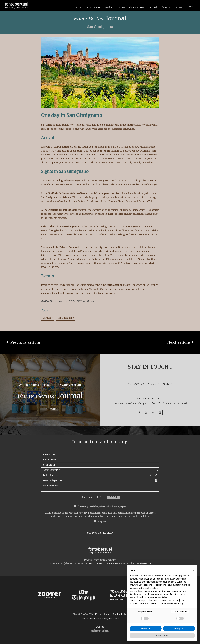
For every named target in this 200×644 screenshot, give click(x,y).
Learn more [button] (162, 635)
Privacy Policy (103, 614)
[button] (193, 570)
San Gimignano (66, 318)
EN (192, 7)
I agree (102, 521)
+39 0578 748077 (97, 563)
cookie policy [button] (151, 588)
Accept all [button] (179, 629)
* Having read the (102, 506)
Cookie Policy (120, 614)
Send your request (100, 533)
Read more (50, 409)
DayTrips (48, 318)
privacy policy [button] (175, 579)
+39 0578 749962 (118, 563)
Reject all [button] (146, 629)
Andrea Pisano (97, 619)
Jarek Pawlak (113, 619)
